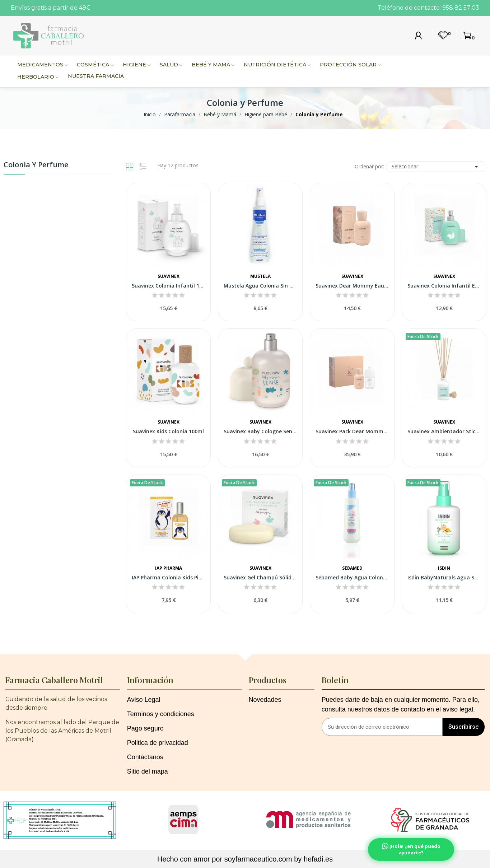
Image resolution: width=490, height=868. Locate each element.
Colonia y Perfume (36, 165)
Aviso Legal (144, 700)
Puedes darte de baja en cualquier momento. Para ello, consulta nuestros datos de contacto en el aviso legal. (401, 704)
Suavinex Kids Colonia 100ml (168, 431)
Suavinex (169, 276)
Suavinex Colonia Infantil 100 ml (168, 286)
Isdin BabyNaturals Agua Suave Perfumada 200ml (444, 577)
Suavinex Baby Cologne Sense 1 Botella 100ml (260, 431)
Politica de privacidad (158, 743)
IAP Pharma (169, 568)
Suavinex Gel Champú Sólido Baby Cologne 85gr (260, 577)
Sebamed (352, 568)
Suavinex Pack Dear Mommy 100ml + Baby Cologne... (352, 431)
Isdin (444, 568)
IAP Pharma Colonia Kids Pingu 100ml (168, 577)
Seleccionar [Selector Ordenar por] (436, 167)
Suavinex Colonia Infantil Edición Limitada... (444, 286)
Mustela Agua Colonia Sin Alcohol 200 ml (260, 286)
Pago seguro (145, 728)
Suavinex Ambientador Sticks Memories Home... (444, 431)
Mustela (260, 276)
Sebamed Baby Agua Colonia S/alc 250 (352, 577)
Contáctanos (145, 757)
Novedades (265, 700)
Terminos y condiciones (161, 714)
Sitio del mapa (148, 771)
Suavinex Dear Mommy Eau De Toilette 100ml (352, 286)
